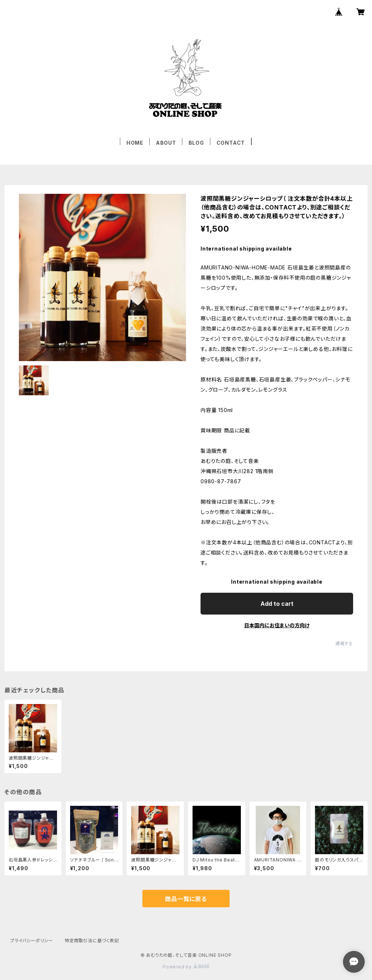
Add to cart (277, 604)
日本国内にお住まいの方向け (277, 625)
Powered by (186, 967)
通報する (344, 643)
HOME (135, 143)
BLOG (196, 143)
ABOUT (166, 143)
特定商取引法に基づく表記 (92, 941)
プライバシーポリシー (32, 941)
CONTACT (231, 143)
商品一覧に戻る (186, 899)
